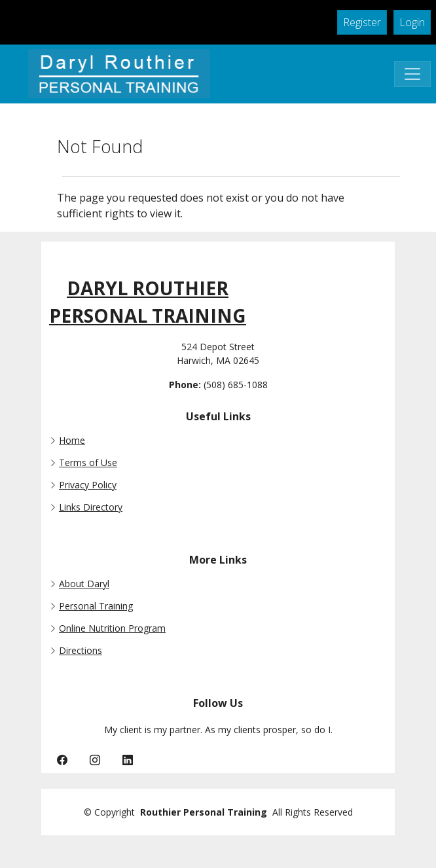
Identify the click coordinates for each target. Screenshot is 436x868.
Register (362, 22)
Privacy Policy (88, 485)
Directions (81, 651)
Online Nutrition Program (112, 628)
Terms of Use (88, 463)
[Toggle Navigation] (412, 74)
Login (412, 22)
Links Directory (91, 507)
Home (72, 441)
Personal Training (96, 606)
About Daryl (84, 584)
